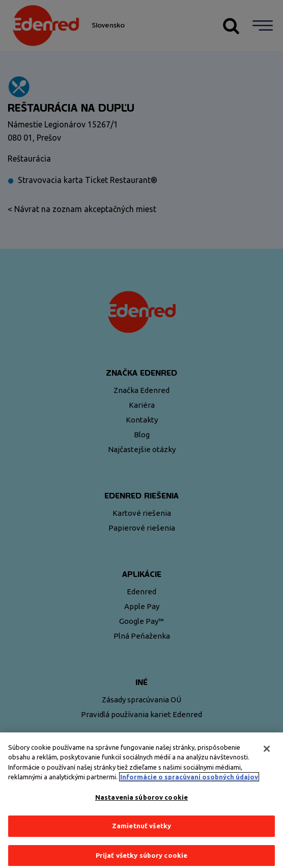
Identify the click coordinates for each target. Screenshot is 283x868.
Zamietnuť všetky (142, 831)
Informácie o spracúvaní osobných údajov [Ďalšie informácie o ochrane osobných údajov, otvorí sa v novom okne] (189, 782)
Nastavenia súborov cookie (142, 802)
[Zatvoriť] (267, 754)
